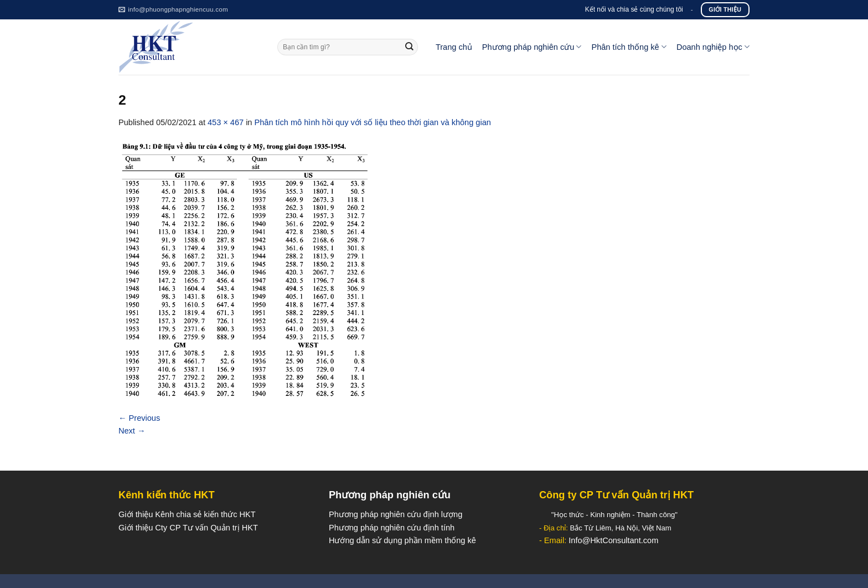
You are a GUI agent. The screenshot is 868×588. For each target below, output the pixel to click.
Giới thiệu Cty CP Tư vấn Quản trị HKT (188, 528)
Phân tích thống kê (629, 47)
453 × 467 (226, 122)
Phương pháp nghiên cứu (532, 47)
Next (132, 431)
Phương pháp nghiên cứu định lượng (396, 514)
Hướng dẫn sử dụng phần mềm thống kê (402, 540)
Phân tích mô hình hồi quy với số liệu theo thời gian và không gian (373, 122)
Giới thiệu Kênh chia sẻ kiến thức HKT (187, 514)
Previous (139, 418)
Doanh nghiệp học (713, 47)
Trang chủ (454, 47)
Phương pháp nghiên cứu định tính (392, 528)
